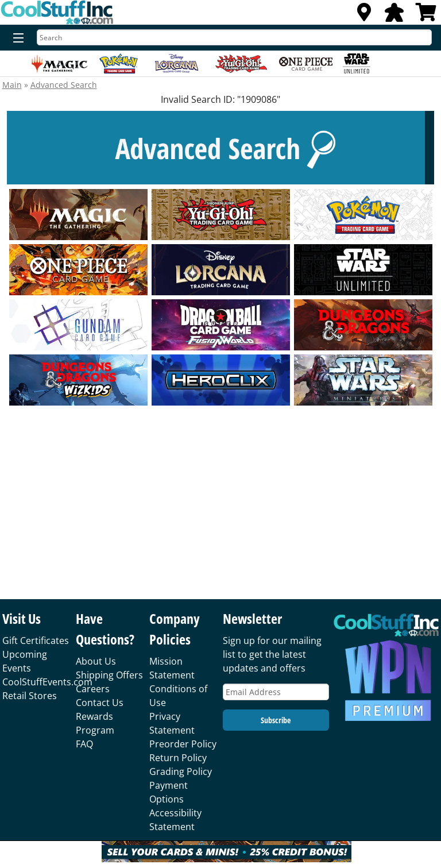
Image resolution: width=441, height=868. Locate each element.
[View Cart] (426, 16)
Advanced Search (64, 85)
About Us (96, 661)
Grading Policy (181, 771)
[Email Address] (276, 692)
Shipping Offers (109, 675)
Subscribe (276, 720)
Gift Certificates (36, 641)
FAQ (84, 744)
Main (12, 85)
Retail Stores (30, 696)
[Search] (234, 37)
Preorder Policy (183, 744)
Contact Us (100, 703)
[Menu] (16, 38)
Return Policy (178, 758)
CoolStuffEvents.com (47, 682)
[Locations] (364, 16)
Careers (93, 689)
